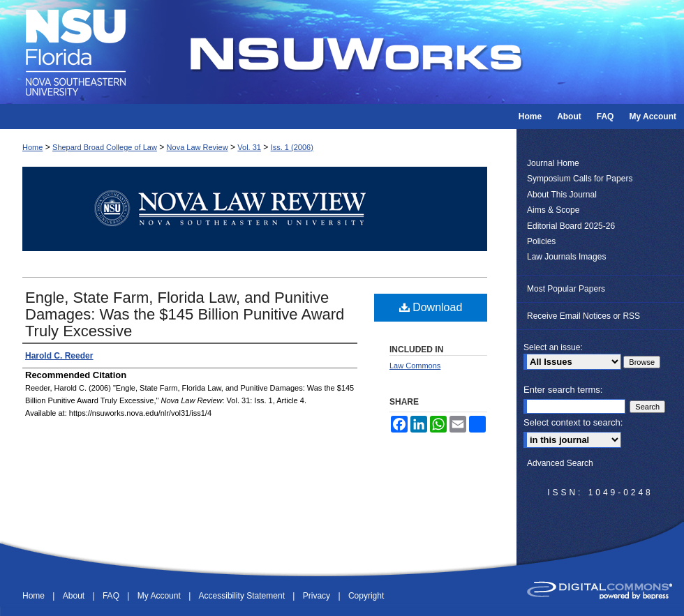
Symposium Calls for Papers (580, 179)
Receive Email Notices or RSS (583, 316)
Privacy (318, 596)
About (75, 596)
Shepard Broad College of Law (105, 147)
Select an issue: (553, 347)
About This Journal (562, 195)
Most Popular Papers (566, 289)
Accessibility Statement (243, 596)
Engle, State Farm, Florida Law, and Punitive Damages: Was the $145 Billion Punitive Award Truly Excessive (185, 314)
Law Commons (415, 366)
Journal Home (553, 163)
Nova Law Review (198, 147)
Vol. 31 (249, 147)
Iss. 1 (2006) (292, 147)
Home (32, 147)
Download (431, 307)
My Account (160, 596)
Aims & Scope (553, 210)
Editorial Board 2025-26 (571, 226)
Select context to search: (573, 422)
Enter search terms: (563, 390)
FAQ (112, 596)
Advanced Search (560, 463)
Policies (541, 241)
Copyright (366, 596)
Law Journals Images (566, 257)
